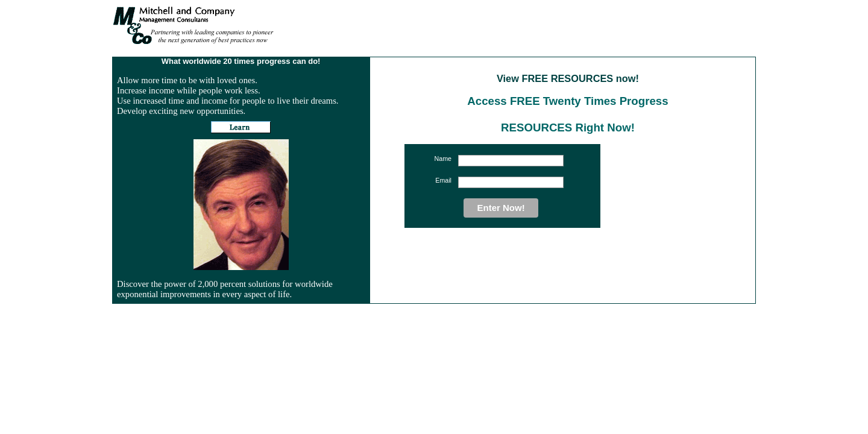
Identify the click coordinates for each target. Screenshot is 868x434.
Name (443, 159)
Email (443, 180)
